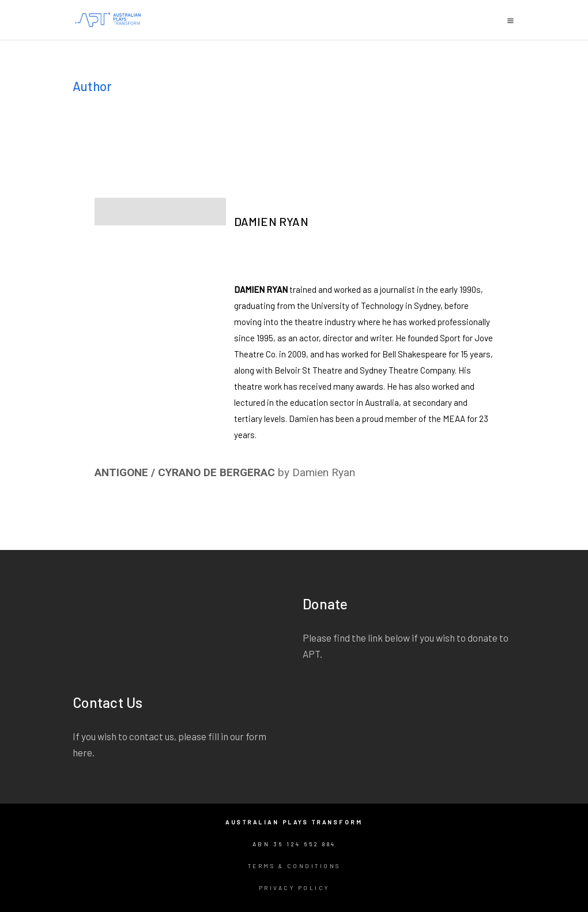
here (82, 752)
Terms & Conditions (294, 866)
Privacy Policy (294, 888)
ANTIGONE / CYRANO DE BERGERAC (185, 472)
